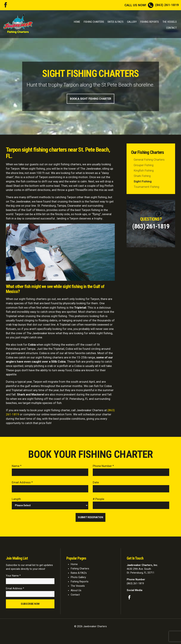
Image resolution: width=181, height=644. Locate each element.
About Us (76, 592)
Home (77, 22)
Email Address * (22, 483)
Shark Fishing (142, 176)
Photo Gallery (78, 579)
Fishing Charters (94, 22)
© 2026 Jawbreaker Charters (90, 629)
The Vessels (170, 22)
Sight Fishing (143, 182)
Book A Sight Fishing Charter (90, 99)
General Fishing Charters (149, 160)
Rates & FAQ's (116, 22)
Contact (171, 28)
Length (16, 500)
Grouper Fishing (144, 165)
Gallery (132, 22)
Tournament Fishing (146, 187)
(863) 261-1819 (152, 5)
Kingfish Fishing (144, 171)
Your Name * (13, 577)
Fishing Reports (150, 22)
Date (96, 483)
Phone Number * (103, 466)
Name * (17, 466)
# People (98, 500)
